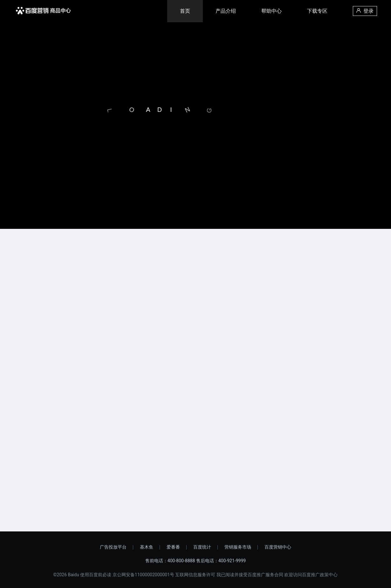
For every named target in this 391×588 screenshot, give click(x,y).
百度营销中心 (278, 547)
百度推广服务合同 (265, 575)
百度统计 (202, 547)
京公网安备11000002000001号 (143, 575)
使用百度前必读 (96, 575)
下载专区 (317, 11)
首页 (185, 11)
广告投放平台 (113, 547)
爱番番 (173, 547)
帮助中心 (271, 11)
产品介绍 (226, 11)
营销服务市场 (238, 547)
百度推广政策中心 (320, 575)
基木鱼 (147, 547)
